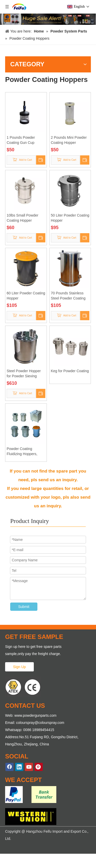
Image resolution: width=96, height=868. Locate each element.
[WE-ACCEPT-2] (31, 817)
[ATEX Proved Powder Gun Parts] (23, 687)
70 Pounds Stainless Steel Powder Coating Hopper (68, 296)
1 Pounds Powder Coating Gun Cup (21, 140)
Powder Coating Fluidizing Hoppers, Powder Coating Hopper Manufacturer (26, 452)
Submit (24, 607)
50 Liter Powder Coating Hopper (70, 218)
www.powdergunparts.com (35, 715)
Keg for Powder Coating (70, 371)
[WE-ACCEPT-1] (31, 795)
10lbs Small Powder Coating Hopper (23, 218)
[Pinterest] (39, 767)
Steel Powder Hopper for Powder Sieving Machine (24, 374)
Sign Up (19, 667)
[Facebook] (9, 767)
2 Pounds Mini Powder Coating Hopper (69, 140)
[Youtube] (29, 767)
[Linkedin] (19, 767)
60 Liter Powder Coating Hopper (26, 296)
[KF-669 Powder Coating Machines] (48, 19)
